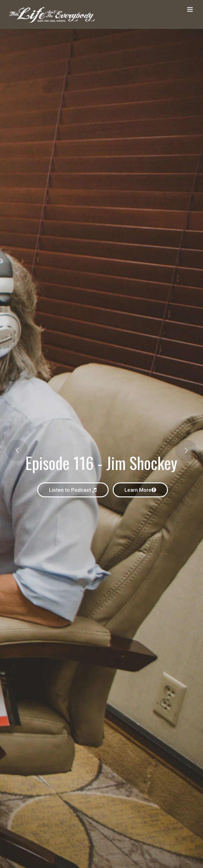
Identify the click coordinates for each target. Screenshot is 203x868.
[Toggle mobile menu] (190, 9)
